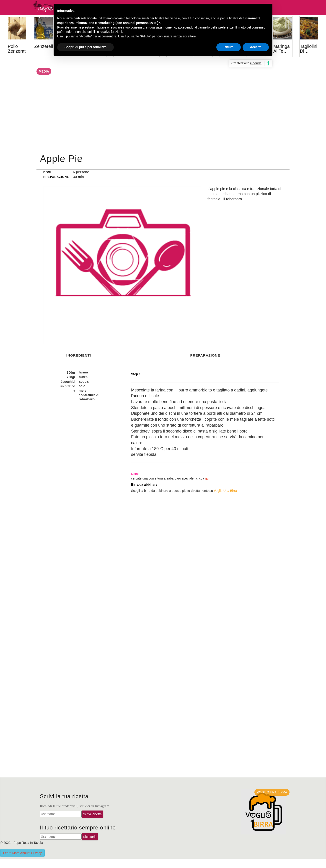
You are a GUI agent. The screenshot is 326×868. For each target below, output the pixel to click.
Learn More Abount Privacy (22, 853)
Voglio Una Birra (225, 491)
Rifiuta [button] (229, 47)
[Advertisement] (163, 116)
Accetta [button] (256, 47)
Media (44, 71)
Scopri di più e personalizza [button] (85, 47)
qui (207, 478)
